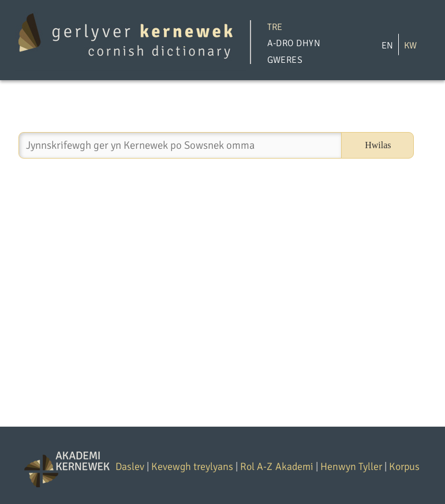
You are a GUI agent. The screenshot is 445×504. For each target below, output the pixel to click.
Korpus (404, 467)
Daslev (130, 467)
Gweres (285, 60)
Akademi (294, 467)
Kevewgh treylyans (192, 467)
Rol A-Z (256, 467)
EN (387, 45)
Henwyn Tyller (351, 467)
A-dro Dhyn (294, 43)
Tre (275, 27)
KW (410, 45)
